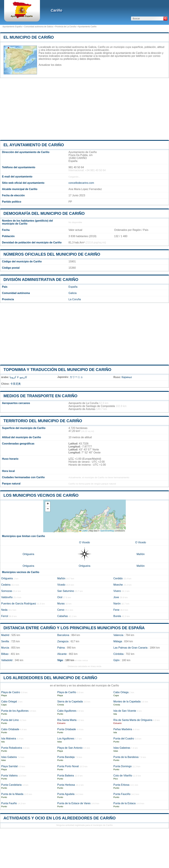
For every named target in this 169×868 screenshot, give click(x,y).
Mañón (141, 554)
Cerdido (118, 578)
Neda (4, 610)
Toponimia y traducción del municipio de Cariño (57, 370)
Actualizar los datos (50, 65)
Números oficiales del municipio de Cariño (52, 254)
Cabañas (63, 616)
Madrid (5, 635)
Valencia (118, 635)
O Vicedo (84, 542)
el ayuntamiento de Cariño (34, 145)
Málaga (118, 641)
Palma (61, 648)
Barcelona (63, 635)
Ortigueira (28, 554)
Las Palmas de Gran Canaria (130, 648)
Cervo (61, 610)
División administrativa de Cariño (41, 280)
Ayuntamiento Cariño (87, 27)
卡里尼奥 (16, 384)
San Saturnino (66, 591)
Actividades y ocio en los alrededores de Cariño (60, 818)
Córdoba (118, 654)
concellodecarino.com (81, 183)
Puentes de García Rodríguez (19, 604)
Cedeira (6, 585)
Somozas (7, 591)
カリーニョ (76, 377)
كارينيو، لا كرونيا (18, 377)
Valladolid (7, 660)
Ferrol (5, 616)
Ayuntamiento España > (13, 27)
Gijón (116, 660)
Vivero (117, 591)
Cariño (56, 10)
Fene (116, 610)
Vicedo (61, 585)
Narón (117, 604)
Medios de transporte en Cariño (40, 396)
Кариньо (127, 377)
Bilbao (5, 654)
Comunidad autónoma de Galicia (39, 27)
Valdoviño (7, 597)
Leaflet (83, 531)
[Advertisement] (84, 109)
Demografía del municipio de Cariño (44, 213)
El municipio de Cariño (29, 37)
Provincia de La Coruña (65, 27)
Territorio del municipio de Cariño (43, 421)
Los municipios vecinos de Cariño (41, 495)
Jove (116, 597)
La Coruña (75, 299)
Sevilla (5, 641)
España (73, 287)
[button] (48, 504)
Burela (117, 616)
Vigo (60, 660)
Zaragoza (63, 641)
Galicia (73, 293)
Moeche (118, 585)
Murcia (5, 648)
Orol (60, 597)
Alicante (62, 654)
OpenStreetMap (107, 531)
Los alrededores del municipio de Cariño (50, 678)
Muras (61, 604)
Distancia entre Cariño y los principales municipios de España (74, 628)
